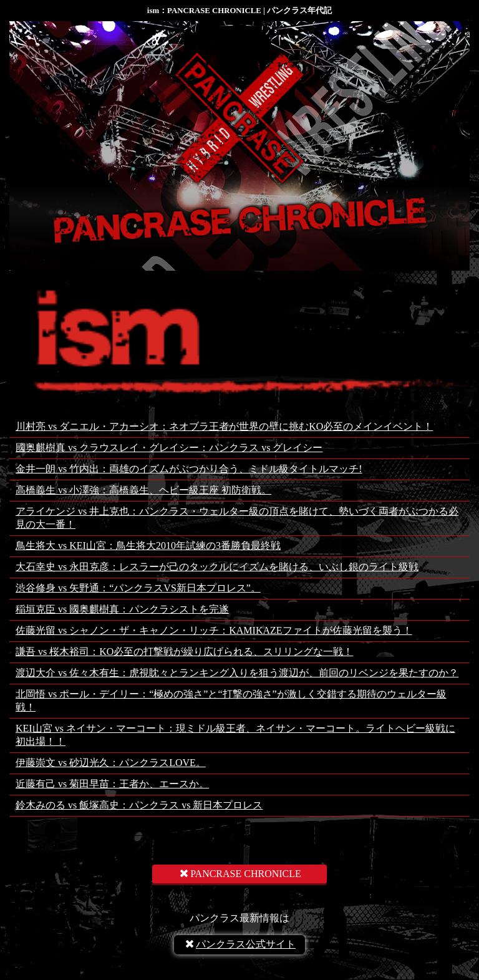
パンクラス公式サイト (239, 944)
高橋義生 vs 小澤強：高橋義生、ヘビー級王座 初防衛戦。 (143, 490)
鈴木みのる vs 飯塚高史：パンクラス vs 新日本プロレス (139, 805)
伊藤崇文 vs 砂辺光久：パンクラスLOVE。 (111, 763)
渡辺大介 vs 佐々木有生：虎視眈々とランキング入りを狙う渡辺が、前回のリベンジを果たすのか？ (237, 673)
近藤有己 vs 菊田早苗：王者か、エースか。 (112, 784)
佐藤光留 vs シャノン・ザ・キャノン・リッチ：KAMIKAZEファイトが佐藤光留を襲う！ (214, 630)
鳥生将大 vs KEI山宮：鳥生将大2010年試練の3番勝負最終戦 (148, 546)
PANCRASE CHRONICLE (239, 874)
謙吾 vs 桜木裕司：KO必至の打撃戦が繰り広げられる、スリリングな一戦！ (184, 652)
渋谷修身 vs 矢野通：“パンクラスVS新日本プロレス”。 (138, 588)
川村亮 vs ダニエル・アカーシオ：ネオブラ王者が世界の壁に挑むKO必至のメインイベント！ (224, 426)
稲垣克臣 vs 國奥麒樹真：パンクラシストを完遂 (122, 609)
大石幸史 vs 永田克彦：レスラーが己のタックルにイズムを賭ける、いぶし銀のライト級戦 (217, 567)
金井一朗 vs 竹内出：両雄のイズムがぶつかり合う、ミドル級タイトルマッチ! (189, 469)
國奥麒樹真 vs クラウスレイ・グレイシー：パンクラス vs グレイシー (169, 448)
